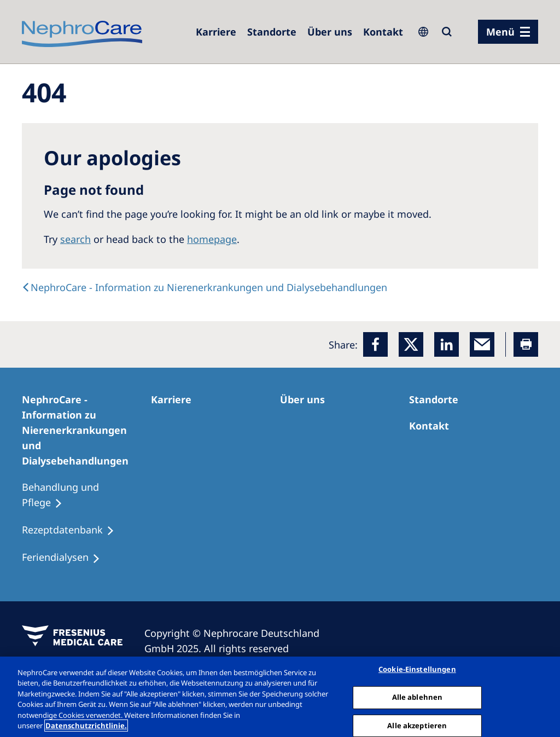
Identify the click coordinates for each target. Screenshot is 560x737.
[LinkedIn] (447, 344)
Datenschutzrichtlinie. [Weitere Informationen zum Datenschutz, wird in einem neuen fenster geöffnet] (86, 726)
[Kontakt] (383, 32)
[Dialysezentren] (272, 32)
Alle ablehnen (418, 697)
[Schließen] (542, 695)
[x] (411, 344)
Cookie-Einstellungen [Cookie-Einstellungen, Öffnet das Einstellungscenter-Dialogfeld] (417, 670)
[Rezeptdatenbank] (73, 530)
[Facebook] (375, 344)
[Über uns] (330, 32)
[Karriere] (216, 32)
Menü (500, 32)
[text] (205, 287)
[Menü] (508, 32)
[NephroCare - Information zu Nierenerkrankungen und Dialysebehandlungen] (86, 430)
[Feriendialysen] (66, 558)
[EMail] (482, 344)
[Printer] (526, 344)
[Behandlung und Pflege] (86, 495)
